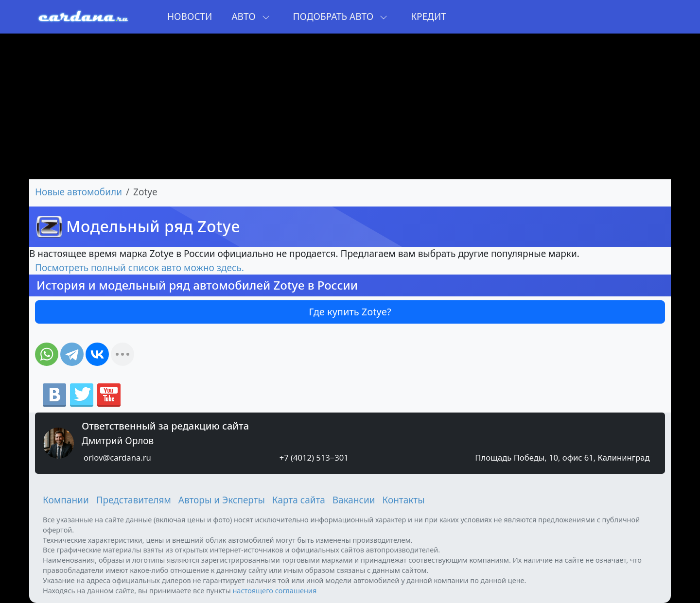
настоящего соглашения (274, 590)
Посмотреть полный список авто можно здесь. (140, 268)
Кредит (429, 17)
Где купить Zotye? (350, 312)
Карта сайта (299, 500)
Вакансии (354, 500)
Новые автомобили (79, 192)
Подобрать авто (341, 17)
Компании (66, 500)
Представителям (134, 500)
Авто (250, 17)
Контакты (403, 500)
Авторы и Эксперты (222, 500)
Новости (190, 17)
